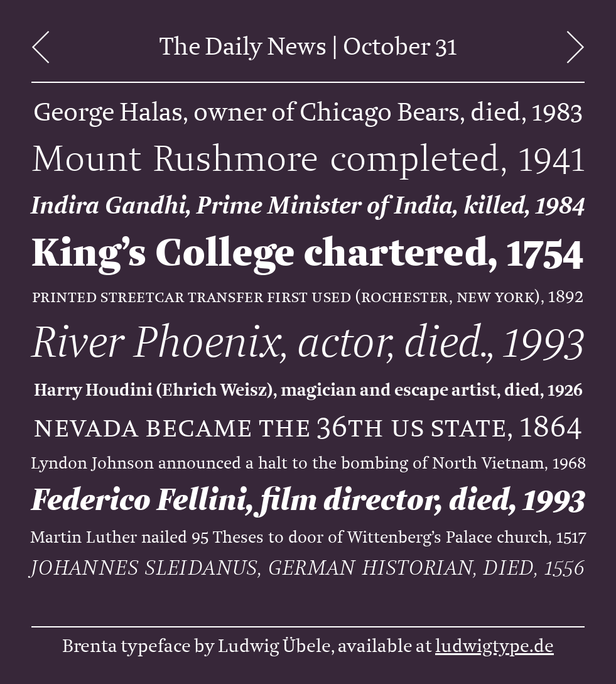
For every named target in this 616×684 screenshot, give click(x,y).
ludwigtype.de (494, 646)
